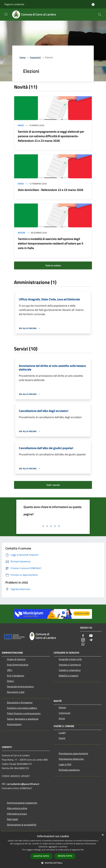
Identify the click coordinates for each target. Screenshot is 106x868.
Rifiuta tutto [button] (65, 856)
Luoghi (62, 733)
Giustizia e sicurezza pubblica (22, 708)
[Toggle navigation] (6, 14)
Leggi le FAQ (65, 764)
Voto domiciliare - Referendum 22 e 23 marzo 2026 (51, 190)
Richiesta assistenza (69, 770)
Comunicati (65, 713)
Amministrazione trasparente (22, 803)
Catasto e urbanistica (70, 670)
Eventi (62, 738)
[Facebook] (83, 636)
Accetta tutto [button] (41, 856)
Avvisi (21, 125)
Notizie (22, 233)
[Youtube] (91, 636)
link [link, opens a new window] (82, 850)
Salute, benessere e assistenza (23, 719)
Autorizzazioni (14, 724)
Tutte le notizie (53, 265)
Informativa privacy (17, 814)
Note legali (12, 819)
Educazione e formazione (20, 702)
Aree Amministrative (18, 665)
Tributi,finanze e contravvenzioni (24, 713)
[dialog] (53, 850)
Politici (10, 681)
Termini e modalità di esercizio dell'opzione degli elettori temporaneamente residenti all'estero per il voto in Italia (51, 243)
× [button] (103, 835)
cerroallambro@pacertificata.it (23, 784)
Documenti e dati (16, 692)
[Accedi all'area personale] (93, 4)
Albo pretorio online (17, 808)
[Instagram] (83, 640)
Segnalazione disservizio (71, 759)
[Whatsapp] (83, 644)
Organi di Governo (16, 659)
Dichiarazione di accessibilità (22, 825)
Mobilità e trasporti (69, 676)
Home (22, 57)
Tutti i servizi (53, 485)
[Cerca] (100, 15)
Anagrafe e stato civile (70, 659)
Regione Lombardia (14, 4)
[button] (53, 863)
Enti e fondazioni (16, 676)
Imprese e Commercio (70, 665)
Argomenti (35, 57)
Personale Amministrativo (20, 686)
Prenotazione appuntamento (73, 753)
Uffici (10, 670)
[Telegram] (91, 640)
